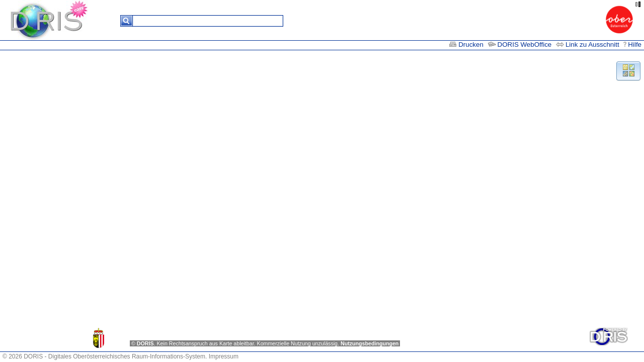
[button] (628, 70)
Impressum (224, 356)
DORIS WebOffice (520, 44)
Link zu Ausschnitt (588, 44)
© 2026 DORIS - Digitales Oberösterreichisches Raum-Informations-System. (105, 356)
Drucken (466, 44)
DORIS (145, 343)
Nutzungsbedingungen (370, 343)
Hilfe (632, 44)
